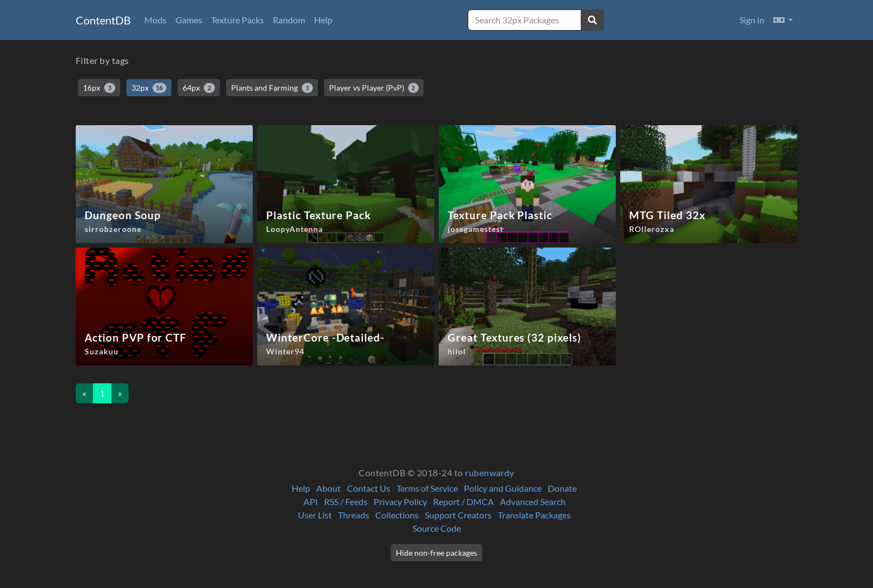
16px (99, 88)
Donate (562, 488)
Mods (155, 20)
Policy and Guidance (503, 488)
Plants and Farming (272, 88)
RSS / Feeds (346, 501)
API (311, 501)
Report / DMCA (464, 501)
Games (189, 20)
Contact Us (369, 488)
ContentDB (103, 20)
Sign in (752, 20)
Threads (354, 515)
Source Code (437, 528)
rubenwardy (490, 473)
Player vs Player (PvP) (374, 88)
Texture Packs (237, 20)
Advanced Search (533, 501)
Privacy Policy (400, 501)
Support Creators (458, 515)
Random (289, 20)
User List (315, 515)
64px (199, 88)
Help (323, 20)
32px (149, 88)
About (328, 488)
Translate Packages (534, 515)
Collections (397, 515)
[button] (783, 20)
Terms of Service (427, 488)
